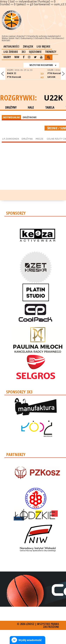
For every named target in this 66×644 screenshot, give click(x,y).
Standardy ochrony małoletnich (43, 36)
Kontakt (6, 40)
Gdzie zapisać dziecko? (14, 36)
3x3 (23, 52)
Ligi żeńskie (11, 52)
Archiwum (58, 38)
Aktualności (11, 46)
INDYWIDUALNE (11, 117)
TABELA (50, 107)
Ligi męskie (43, 46)
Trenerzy (51, 52)
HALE (31, 107)
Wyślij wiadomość (30, 640)
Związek (28, 46)
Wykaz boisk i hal (10, 38)
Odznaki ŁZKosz (42, 38)
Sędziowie (35, 52)
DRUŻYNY (11, 107)
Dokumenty (27, 38)
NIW (17, 57)
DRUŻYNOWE (30, 117)
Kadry (7, 57)
